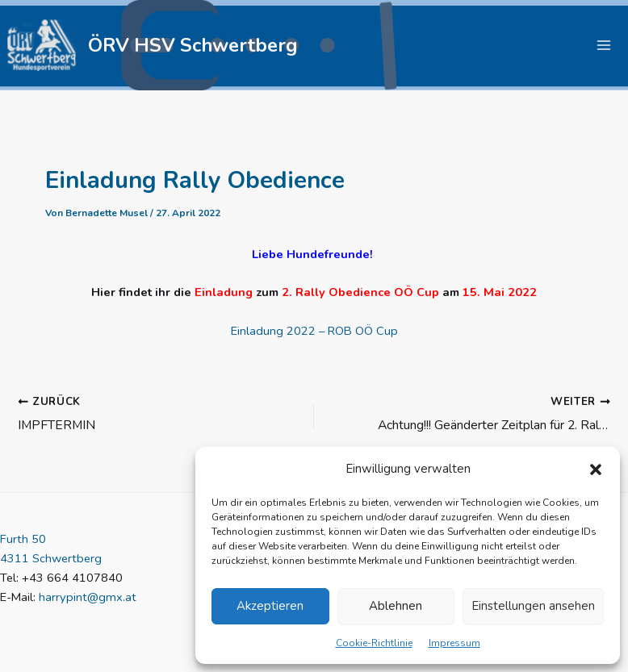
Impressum (454, 643)
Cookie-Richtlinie (374, 643)
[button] (596, 470)
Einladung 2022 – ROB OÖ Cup (314, 333)
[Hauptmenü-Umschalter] (604, 47)
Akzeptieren (270, 606)
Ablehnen (396, 606)
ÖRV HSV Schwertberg (197, 46)
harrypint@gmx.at (88, 598)
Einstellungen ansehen (533, 606)
